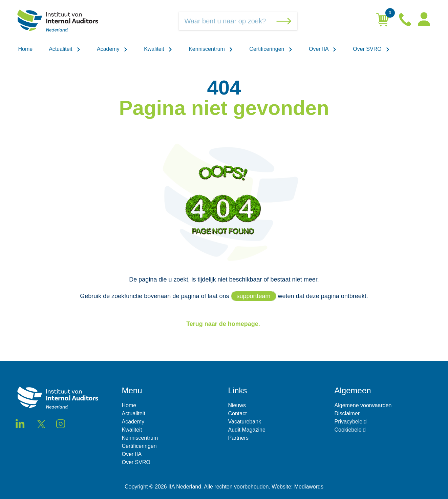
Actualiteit (65, 49)
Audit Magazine (247, 430)
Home (26, 49)
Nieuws (237, 405)
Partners (238, 438)
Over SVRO (371, 49)
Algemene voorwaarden (363, 405)
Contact (238, 413)
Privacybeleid (351, 422)
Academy (112, 49)
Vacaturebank (245, 422)
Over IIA (323, 49)
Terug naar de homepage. (224, 324)
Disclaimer (347, 413)
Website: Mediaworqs (297, 487)
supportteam (254, 296)
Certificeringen (271, 49)
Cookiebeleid (350, 430)
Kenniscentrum (211, 49)
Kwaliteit (158, 49)
